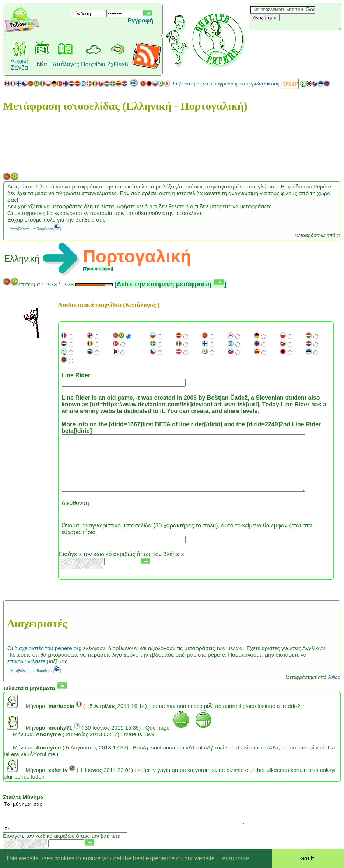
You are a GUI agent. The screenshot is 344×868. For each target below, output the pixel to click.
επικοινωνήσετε (26, 672)
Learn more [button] (234, 858)
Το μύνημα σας (139, 826)
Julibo (334, 688)
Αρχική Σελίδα (20, 64)
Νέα (42, 64)
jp (338, 235)
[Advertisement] (293, 42)
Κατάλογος (65, 64)
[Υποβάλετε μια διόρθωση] (35, 229)
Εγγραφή (141, 20)
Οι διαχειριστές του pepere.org (45, 659)
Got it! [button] (308, 858)
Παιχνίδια (93, 64)
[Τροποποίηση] (98, 269)
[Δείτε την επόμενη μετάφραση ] (171, 284)
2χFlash (117, 64)
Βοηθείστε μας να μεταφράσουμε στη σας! (226, 84)
